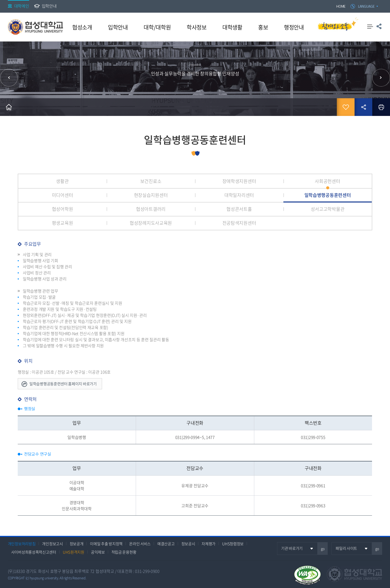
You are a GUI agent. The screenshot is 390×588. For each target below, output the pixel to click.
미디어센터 (63, 195)
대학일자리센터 (239, 195)
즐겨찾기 (346, 107)
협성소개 (82, 27)
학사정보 (197, 27)
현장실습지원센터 (151, 195)
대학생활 (232, 27)
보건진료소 (151, 181)
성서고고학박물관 (328, 209)
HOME (341, 6)
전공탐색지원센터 (239, 223)
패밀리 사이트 (346, 548)
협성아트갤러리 (151, 209)
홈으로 (9, 107)
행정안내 (294, 27)
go (323, 549)
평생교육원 (63, 223)
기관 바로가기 (292, 548)
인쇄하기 (381, 107)
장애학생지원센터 (239, 181)
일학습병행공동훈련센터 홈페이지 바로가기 (63, 384)
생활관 (62, 181)
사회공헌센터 (327, 181)
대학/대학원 (157, 27)
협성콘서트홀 (239, 209)
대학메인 (22, 6)
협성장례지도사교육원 (151, 223)
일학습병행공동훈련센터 (328, 195)
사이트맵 (370, 26)
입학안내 (49, 6)
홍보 (263, 27)
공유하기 (379, 26)
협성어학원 (63, 209)
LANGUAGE (366, 6)
